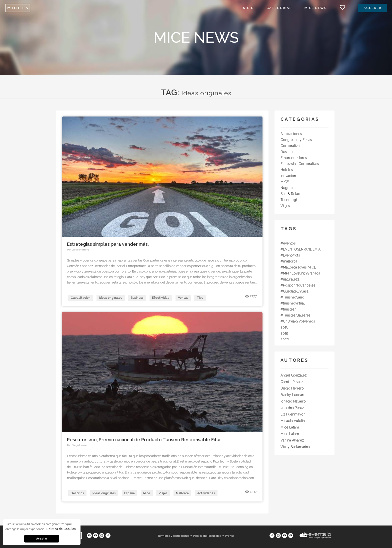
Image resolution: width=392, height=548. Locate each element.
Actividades (206, 493)
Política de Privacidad (207, 536)
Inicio (248, 8)
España (129, 493)
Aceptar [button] (42, 539)
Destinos (77, 493)
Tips (200, 298)
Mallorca (182, 493)
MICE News (316, 8)
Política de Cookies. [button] (61, 529)
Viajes (163, 493)
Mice (147, 493)
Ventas (183, 298)
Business (137, 298)
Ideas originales (111, 298)
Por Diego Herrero (78, 250)
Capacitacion (81, 298)
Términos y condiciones (173, 536)
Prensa (230, 536)
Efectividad (161, 298)
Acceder (372, 8)
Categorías (279, 8)
